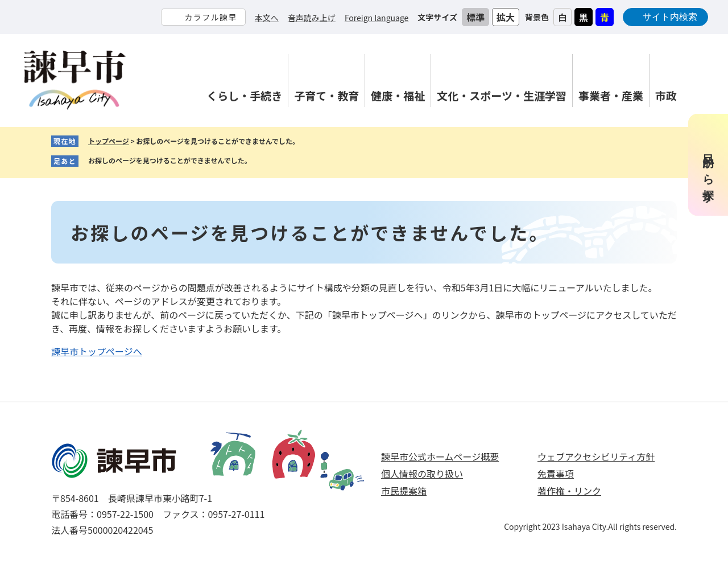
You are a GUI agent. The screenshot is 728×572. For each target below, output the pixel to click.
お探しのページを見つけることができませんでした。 (170, 160)
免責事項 (556, 474)
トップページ (109, 141)
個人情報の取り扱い (422, 474)
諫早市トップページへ (97, 351)
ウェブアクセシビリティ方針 (596, 456)
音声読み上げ (312, 18)
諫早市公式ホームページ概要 (440, 456)
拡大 (506, 17)
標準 (475, 17)
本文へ (267, 18)
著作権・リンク (569, 491)
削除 (260, 161)
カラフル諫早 (210, 17)
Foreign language (377, 18)
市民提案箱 (404, 491)
